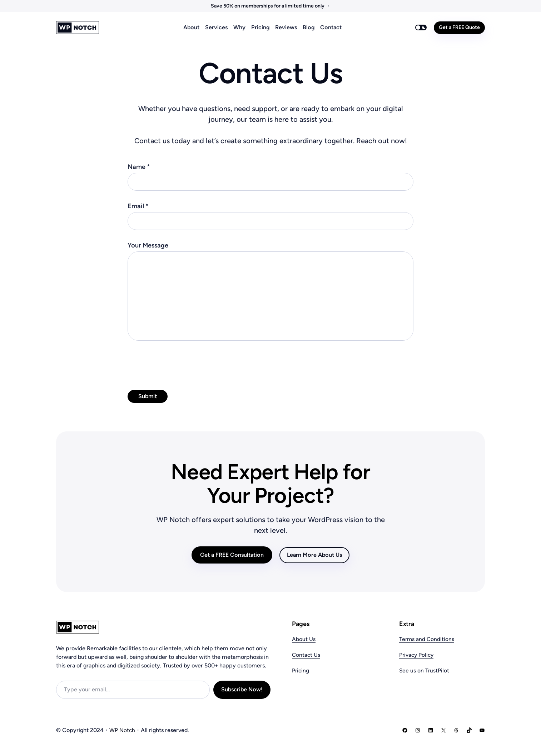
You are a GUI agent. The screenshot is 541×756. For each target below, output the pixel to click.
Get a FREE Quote (459, 27)
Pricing (301, 670)
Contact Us (306, 655)
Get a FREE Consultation (232, 555)
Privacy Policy (417, 655)
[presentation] (182, 364)
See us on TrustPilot (425, 670)
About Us (304, 639)
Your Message (148, 245)
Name (139, 167)
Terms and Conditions (427, 639)
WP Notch (122, 730)
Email (138, 206)
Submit (148, 396)
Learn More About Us (314, 555)
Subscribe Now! (242, 689)
